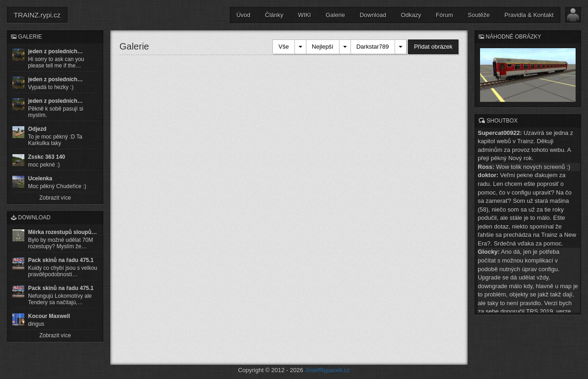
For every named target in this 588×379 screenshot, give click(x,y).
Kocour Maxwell (49, 316)
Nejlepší (323, 47)
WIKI (305, 15)
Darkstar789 (373, 47)
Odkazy (411, 15)
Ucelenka (40, 178)
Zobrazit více (55, 198)
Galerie (335, 15)
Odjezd (37, 129)
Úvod (243, 15)
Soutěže (479, 15)
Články (274, 15)
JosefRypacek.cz (328, 370)
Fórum (445, 15)
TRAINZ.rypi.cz (37, 15)
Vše (283, 47)
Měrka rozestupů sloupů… (62, 232)
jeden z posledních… (55, 51)
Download (373, 15)
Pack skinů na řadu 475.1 (61, 260)
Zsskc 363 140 (47, 157)
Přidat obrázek (433, 47)
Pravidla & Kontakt (529, 15)
